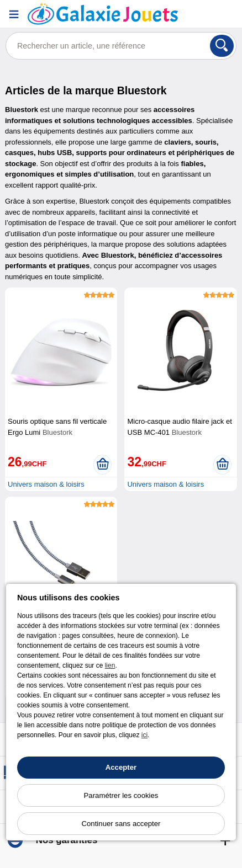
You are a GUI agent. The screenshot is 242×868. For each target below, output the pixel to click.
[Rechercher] (222, 46)
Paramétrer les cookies (121, 795)
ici (144, 735)
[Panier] (228, 14)
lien (110, 665)
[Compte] (201, 14)
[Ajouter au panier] (102, 465)
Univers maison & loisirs (46, 484)
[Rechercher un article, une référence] (121, 46)
